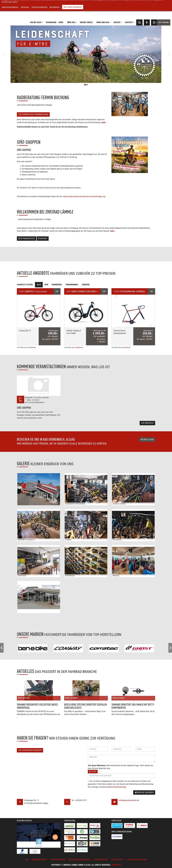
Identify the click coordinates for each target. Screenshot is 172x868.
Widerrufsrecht (40, 860)
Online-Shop (37, 22)
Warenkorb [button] (51, 22)
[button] (13, 54)
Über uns (72, 22)
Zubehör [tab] (86, 285)
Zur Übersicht (147, 423)
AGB (27, 860)
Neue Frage (93, 772)
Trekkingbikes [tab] (72, 285)
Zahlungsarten (100, 860)
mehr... (104, 122)
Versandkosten (32, 347)
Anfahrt (43, 238)
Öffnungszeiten (27, 238)
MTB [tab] (46, 285)
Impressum (116, 865)
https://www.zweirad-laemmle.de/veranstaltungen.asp (84, 196)
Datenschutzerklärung (117, 787)
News (61, 22)
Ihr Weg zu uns (147, 440)
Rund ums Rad (104, 22)
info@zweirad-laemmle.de (129, 800)
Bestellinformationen (79, 860)
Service (118, 22)
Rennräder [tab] (57, 285)
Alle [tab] (39, 285)
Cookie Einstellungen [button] (137, 860)
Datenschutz (117, 860)
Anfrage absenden (144, 792)
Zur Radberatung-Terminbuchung (33, 114)
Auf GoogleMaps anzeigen (30, 750)
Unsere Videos (86, 22)
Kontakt (130, 22)
